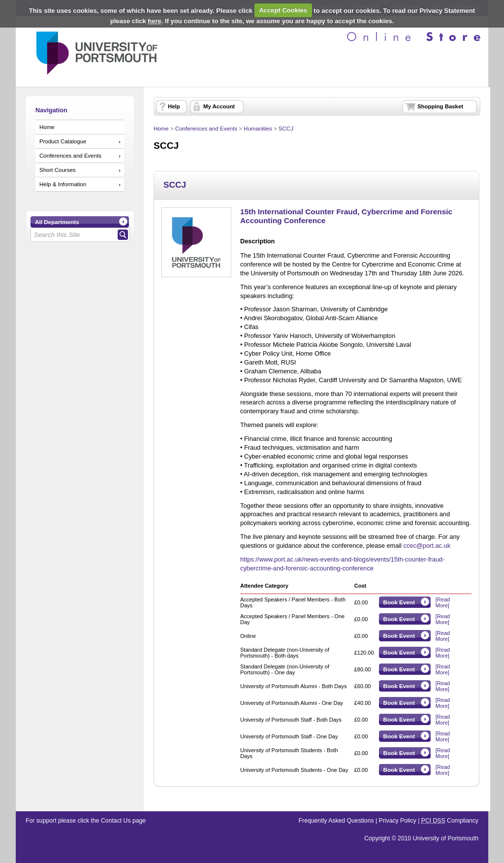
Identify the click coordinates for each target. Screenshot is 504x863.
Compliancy (450, 821)
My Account (219, 106)
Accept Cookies (283, 10)
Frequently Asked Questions (336, 821)
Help (174, 106)
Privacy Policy (398, 821)
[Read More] (443, 602)
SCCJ (286, 129)
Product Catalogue (63, 141)
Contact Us (116, 821)
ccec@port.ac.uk (427, 546)
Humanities (258, 129)
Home (47, 127)
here (154, 21)
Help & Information (63, 184)
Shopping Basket (440, 106)
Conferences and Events (70, 156)
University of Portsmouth (446, 838)
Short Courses (58, 170)
